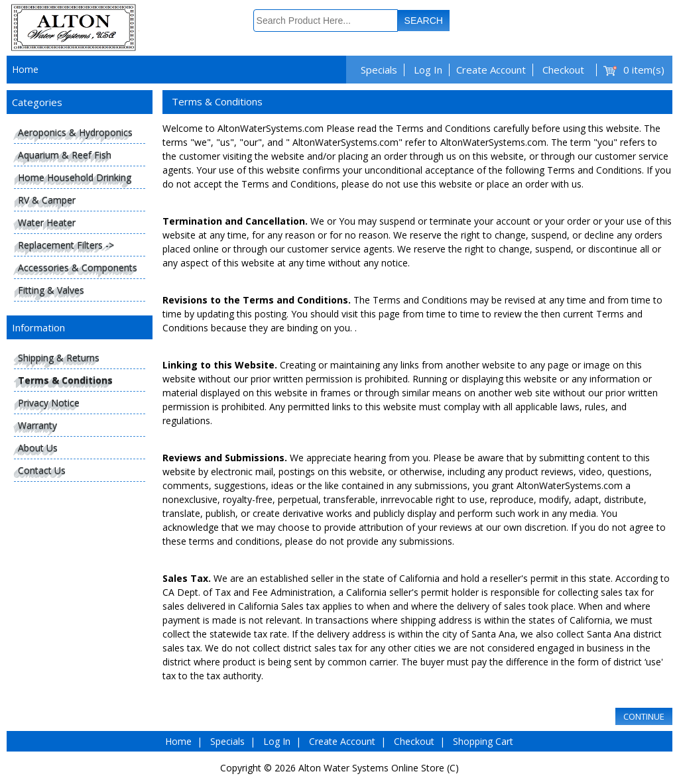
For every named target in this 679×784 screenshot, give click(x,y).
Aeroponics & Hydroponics (75, 132)
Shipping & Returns (59, 358)
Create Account (491, 70)
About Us (38, 448)
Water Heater (47, 222)
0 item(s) (644, 70)
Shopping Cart (483, 741)
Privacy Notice (49, 403)
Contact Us (42, 470)
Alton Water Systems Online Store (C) (379, 768)
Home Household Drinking (75, 177)
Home (25, 69)
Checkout (563, 70)
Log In (428, 70)
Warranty (37, 425)
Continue (644, 716)
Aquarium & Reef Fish (65, 155)
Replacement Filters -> (66, 245)
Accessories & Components (78, 267)
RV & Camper (47, 200)
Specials (379, 70)
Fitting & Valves (51, 290)
